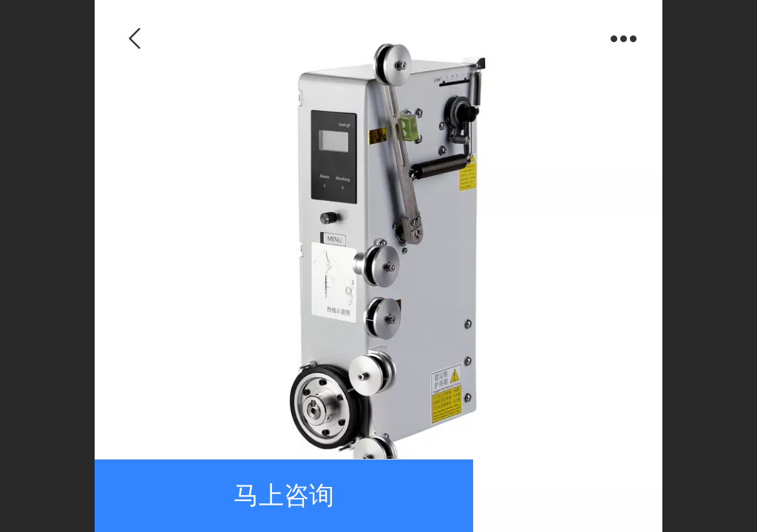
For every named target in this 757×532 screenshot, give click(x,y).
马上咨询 (284, 495)
